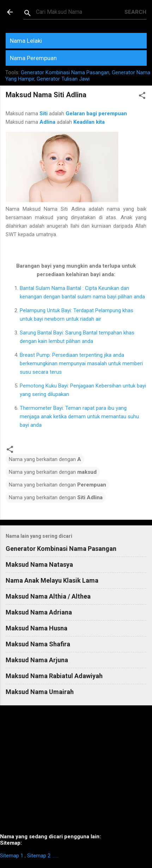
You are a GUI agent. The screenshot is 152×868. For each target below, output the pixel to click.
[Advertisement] (76, 772)
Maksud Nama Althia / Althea (48, 596)
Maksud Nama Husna (37, 628)
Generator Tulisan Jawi (63, 79)
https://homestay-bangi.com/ (55, 857)
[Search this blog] (80, 12)
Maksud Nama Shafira (38, 644)
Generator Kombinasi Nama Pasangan (65, 72)
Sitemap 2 (39, 856)
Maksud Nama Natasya (39, 564)
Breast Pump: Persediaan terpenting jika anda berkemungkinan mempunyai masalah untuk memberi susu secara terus (81, 363)
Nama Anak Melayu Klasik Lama (52, 580)
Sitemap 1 (12, 856)
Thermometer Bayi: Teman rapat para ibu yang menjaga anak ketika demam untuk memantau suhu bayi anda (79, 416)
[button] (142, 97)
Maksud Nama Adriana (39, 612)
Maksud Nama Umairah (40, 692)
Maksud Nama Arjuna (37, 660)
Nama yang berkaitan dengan (45, 459)
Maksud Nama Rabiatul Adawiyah (54, 676)
